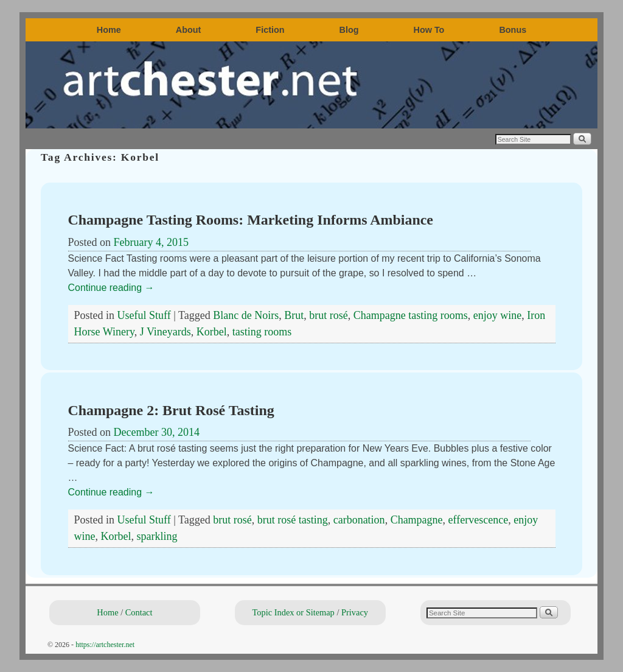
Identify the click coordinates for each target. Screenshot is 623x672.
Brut (294, 315)
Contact (139, 612)
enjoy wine (497, 315)
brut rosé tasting (293, 520)
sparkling (157, 536)
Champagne (417, 520)
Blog (349, 30)
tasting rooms (262, 332)
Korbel (212, 332)
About (189, 30)
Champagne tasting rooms (411, 315)
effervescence (479, 520)
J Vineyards (165, 332)
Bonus (513, 30)
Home (109, 30)
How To (429, 30)
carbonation (359, 520)
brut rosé (328, 315)
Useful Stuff (144, 315)
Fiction (270, 30)
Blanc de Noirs (246, 315)
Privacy (355, 612)
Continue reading (111, 288)
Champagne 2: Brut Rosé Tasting (171, 410)
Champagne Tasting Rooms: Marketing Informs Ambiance (251, 220)
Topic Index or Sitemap (294, 612)
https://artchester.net (105, 645)
